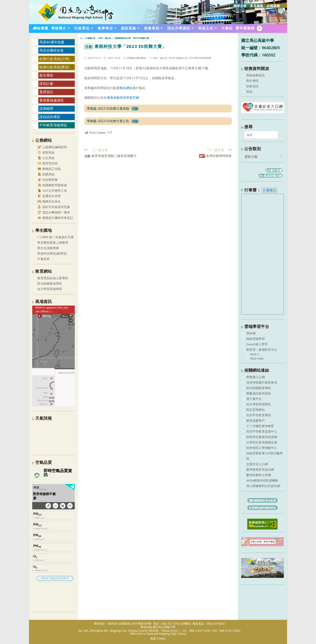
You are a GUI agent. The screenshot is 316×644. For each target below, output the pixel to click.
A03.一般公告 (160, 58)
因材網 (251, 333)
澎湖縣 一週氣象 (54, 437)
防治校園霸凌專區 (50, 283)
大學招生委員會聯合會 (262, 442)
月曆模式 (269, 190)
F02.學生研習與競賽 (200, 58)
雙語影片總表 (257, 358)
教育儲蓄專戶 (256, 420)
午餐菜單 (43, 259)
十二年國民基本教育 (260, 426)
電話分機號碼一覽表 (54, 212)
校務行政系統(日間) (54, 59)
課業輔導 (46, 109)
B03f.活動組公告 (178, 58)
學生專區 (252, 81)
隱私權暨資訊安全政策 (262, 500)
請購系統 (46, 174)
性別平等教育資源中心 (262, 431)
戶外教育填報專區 (53, 125)
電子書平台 (254, 399)
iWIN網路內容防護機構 (262, 480)
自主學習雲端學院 (50, 289)
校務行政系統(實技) (54, 67)
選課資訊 (46, 92)
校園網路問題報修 (52, 185)
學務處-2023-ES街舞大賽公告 (108, 121)
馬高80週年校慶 (52, 42)
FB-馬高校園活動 (271, 176)
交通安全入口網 (257, 464)
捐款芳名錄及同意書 (54, 207)
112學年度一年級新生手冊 (56, 237)
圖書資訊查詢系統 (259, 393)
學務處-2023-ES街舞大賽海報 (108, 108)
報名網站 (126, 88)
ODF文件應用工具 (52, 190)
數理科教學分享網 (259, 475)
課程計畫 (46, 84)
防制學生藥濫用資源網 (262, 437)
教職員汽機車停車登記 (55, 218)
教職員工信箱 (49, 169)
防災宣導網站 (256, 410)
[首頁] (81, 38)
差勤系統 (46, 152)
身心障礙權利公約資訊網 (263, 486)
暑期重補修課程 (51, 100)
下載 (135, 109)
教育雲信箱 (47, 163)
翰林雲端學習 (256, 339)
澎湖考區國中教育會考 (262, 382)
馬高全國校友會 (51, 50)
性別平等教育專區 (259, 415)
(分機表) (186, 624)
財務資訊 (252, 86)
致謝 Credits (158, 639)
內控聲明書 (47, 180)
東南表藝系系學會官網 (123, 98)
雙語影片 (255, 354)
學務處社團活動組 (136, 58)
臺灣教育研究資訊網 (260, 469)
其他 (249, 92)
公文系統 (46, 158)
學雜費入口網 (256, 377)
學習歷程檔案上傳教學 (53, 242)
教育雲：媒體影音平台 (262, 350)
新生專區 (46, 75)
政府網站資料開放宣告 (262, 508)
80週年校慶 (274, 170)
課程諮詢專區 (50, 117)
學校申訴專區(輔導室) (52, 253)
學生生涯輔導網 (48, 248)
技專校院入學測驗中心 (262, 448)
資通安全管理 (49, 196)
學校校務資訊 (256, 75)
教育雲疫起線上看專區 (53, 278)
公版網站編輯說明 (52, 147)
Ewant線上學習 (257, 344)
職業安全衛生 (49, 201)
